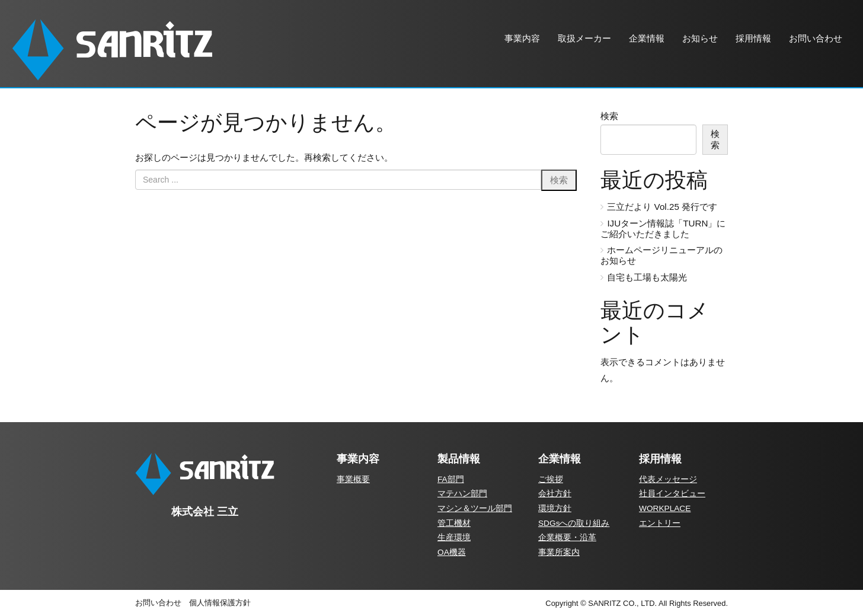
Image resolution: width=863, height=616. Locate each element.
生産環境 (454, 537)
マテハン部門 (462, 494)
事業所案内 (559, 552)
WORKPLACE (665, 508)
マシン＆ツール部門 (475, 508)
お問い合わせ (158, 603)
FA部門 (451, 479)
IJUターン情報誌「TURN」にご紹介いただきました (663, 229)
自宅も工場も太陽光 (647, 277)
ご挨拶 (551, 479)
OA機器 (452, 552)
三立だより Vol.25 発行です (662, 207)
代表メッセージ (668, 479)
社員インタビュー (672, 494)
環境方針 (555, 508)
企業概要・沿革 (567, 537)
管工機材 (454, 523)
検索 (609, 116)
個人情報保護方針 (220, 603)
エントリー (660, 523)
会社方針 (555, 494)
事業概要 (353, 479)
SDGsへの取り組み (574, 523)
